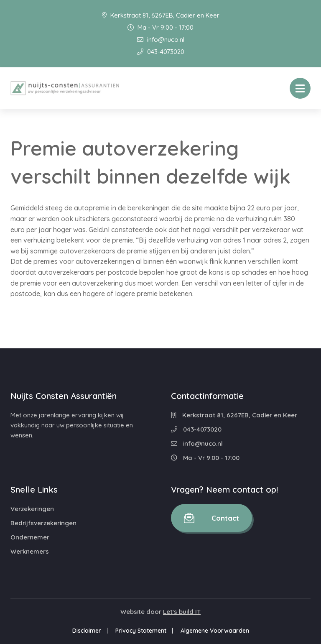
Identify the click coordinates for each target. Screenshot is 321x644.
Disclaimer (87, 631)
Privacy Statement (141, 631)
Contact (211, 518)
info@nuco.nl (161, 40)
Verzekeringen (32, 509)
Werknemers (30, 551)
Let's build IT (182, 612)
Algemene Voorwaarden (215, 631)
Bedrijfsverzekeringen (43, 523)
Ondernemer (30, 537)
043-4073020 (161, 52)
